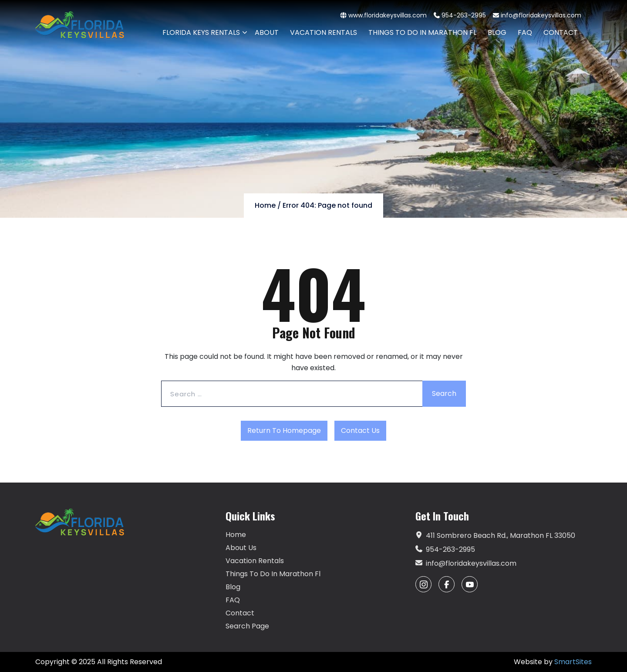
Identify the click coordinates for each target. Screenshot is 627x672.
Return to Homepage (284, 431)
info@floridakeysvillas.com (537, 15)
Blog (233, 587)
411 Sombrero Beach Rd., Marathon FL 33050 (495, 536)
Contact (240, 613)
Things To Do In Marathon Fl (273, 574)
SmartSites (573, 662)
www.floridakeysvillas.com (384, 15)
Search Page (247, 626)
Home (265, 205)
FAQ (233, 600)
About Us (241, 548)
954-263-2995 (460, 15)
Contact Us (360, 431)
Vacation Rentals (255, 561)
